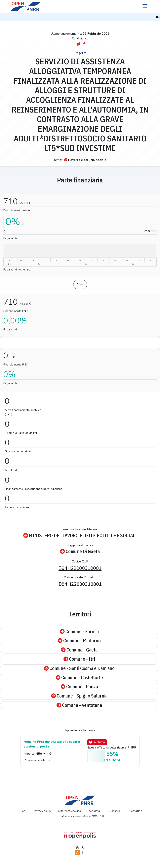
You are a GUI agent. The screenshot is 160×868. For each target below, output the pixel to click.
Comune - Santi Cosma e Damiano (79, 668)
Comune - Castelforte (79, 677)
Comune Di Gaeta (80, 551)
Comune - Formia (79, 631)
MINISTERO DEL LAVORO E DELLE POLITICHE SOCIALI (80, 535)
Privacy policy (43, 811)
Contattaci (136, 811)
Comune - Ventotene (79, 705)
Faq (23, 811)
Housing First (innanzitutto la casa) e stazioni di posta (52, 744)
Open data (93, 811)
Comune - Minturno (79, 641)
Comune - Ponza (79, 687)
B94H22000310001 (80, 568)
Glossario (115, 811)
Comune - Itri (79, 659)
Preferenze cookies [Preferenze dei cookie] (69, 811)
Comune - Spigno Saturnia (79, 696)
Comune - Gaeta (79, 650)
